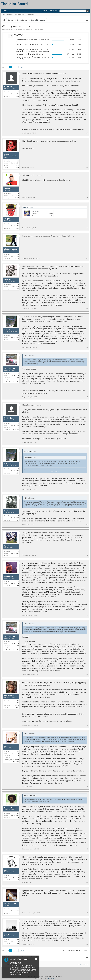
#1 (87, 133)
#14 (87, 675)
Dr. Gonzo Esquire (11, 904)
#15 (87, 725)
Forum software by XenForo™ (46, 977)
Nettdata (8, 188)
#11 (87, 525)
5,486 (17, 165)
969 (18, 378)
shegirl (7, 154)
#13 (87, 615)
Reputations (30, 14)
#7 (87, 347)
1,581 (17, 228)
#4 (87, 228)
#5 (87, 258)
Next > (22, 67)
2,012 (17, 880)
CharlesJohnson (10, 808)
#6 (87, 309)
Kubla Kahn (8, 330)
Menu (6, 11)
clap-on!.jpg (35, 211)
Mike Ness (33, 29)
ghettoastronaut (11, 249)
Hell (17, 167)
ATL (18, 707)
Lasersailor (8, 279)
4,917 (17, 258)
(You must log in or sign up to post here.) (76, 950)
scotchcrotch (9, 696)
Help (84, 964)
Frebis (6, 934)
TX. (5, 746)
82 (18, 555)
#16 (87, 787)
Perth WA (16, 430)
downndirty (9, 576)
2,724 (17, 756)
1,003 (17, 96)
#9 (87, 443)
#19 (87, 913)
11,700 (17, 339)
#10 (87, 489)
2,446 (17, 705)
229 (18, 520)
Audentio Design (52, 978)
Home (80, 964)
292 (18, 913)
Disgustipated (10, 368)
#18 (87, 883)
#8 (87, 397)
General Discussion (17, 29)
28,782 (17, 198)
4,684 (17, 585)
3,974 (17, 817)
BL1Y (6, 870)
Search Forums (8, 14)
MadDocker (8, 418)
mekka (7, 511)
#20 (87, 944)
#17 (87, 849)
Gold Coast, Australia (12, 382)
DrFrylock (8, 219)
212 (18, 427)
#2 (87, 167)
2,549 (17, 943)
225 (18, 289)
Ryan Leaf (8, 546)
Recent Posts (19, 14)
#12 (87, 555)
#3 (87, 198)
